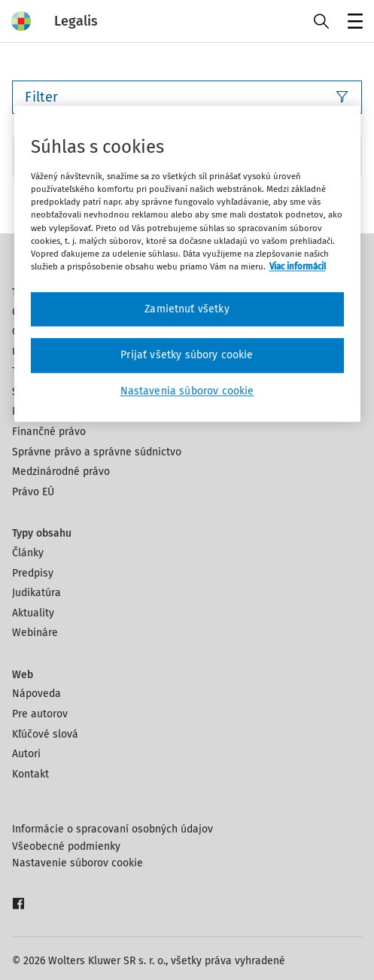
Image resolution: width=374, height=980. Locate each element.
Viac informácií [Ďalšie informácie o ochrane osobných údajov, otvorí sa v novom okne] (298, 266)
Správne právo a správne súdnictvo (97, 452)
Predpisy (33, 573)
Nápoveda (36, 694)
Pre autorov (40, 714)
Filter (187, 97)
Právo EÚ (33, 492)
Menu (353, 23)
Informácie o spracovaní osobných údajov (113, 829)
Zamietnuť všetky (187, 309)
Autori (26, 754)
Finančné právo (49, 432)
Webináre (35, 633)
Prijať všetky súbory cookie (187, 356)
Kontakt (30, 774)
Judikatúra (36, 593)
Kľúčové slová (45, 734)
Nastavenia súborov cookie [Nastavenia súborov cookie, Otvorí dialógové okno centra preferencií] (187, 391)
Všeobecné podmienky (66, 846)
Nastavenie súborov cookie (78, 863)
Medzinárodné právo (61, 472)
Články (28, 553)
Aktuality (33, 613)
